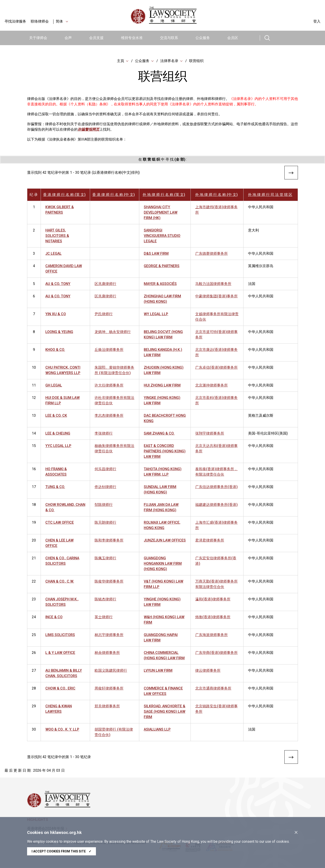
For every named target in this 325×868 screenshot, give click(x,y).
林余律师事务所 (107, 653)
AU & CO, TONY (58, 284)
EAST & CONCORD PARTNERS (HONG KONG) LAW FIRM (165, 452)
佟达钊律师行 (105, 487)
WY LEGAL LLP (156, 314)
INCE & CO (54, 617)
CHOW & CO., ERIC (60, 689)
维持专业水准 (132, 38)
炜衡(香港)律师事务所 (213, 617)
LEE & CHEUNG (58, 434)
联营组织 (196, 61)
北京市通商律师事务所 (213, 689)
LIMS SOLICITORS (60, 635)
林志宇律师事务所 (109, 635)
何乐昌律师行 (105, 469)
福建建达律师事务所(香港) (216, 505)
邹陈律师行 (104, 505)
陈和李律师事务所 (109, 541)
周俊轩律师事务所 (109, 689)
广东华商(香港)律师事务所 (216, 653)
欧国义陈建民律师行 (111, 671)
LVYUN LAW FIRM (158, 671)
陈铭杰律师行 (105, 600)
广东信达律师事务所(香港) (216, 487)
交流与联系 (169, 38)
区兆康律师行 (105, 284)
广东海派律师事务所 (211, 635)
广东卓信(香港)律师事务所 (216, 368)
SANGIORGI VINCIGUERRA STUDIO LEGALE (162, 236)
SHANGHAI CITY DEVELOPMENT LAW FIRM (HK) (161, 213)
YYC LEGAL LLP (58, 446)
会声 (68, 38)
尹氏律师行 (104, 314)
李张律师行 (104, 434)
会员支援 (96, 38)
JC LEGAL (53, 254)
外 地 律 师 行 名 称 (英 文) (164, 195)
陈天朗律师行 (105, 523)
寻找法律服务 (15, 21)
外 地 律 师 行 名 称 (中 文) (216, 195)
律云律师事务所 (208, 671)
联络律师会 (40, 21)
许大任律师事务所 (109, 386)
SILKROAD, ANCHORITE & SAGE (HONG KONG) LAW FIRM (165, 712)
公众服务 (203, 38)
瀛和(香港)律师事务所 (213, 600)
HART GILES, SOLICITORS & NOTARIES (57, 236)
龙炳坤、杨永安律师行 (113, 332)
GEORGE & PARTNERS (162, 266)
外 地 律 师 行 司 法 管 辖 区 (270, 195)
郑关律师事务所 (107, 707)
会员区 (233, 38)
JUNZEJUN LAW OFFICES (165, 541)
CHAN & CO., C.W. (60, 582)
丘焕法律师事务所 (109, 350)
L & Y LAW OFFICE (60, 653)
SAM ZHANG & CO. (159, 434)
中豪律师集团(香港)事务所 (216, 297)
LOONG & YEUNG (59, 332)
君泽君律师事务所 (210, 541)
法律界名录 (169, 61)
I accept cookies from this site (62, 851)
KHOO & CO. (55, 350)
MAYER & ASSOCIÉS (160, 284)
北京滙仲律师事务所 (211, 386)
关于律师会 (38, 38)
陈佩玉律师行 (105, 559)
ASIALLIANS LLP (157, 730)
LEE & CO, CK (56, 416)
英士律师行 (104, 617)
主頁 (121, 61)
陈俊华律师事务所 (109, 582)
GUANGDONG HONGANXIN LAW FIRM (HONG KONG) (163, 564)
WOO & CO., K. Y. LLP (62, 730)
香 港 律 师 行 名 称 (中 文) (114, 195)
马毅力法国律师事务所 (213, 284)
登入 (317, 21)
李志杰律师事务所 (109, 416)
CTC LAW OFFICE (60, 523)
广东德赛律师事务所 (211, 254)
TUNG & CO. (55, 487)
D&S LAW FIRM (156, 254)
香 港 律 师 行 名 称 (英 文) (64, 195)
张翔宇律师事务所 (210, 434)
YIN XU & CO (56, 314)
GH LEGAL (54, 386)
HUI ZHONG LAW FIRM (162, 386)
